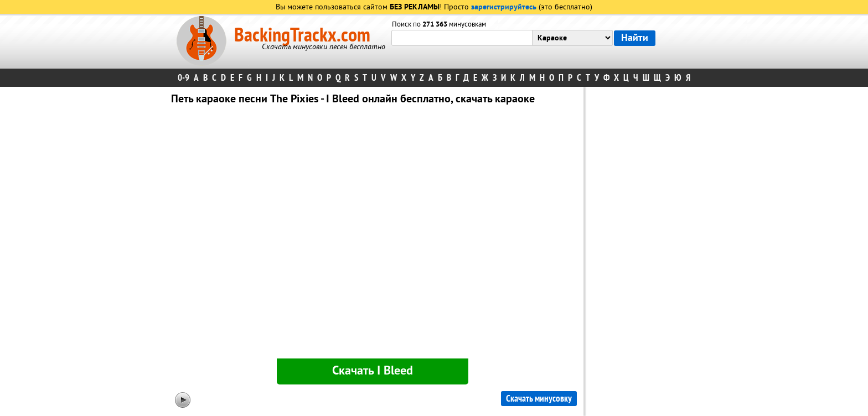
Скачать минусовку (539, 399)
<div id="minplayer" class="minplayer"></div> (373, 234)
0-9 (184, 78)
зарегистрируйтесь (504, 7)
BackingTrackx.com (302, 35)
